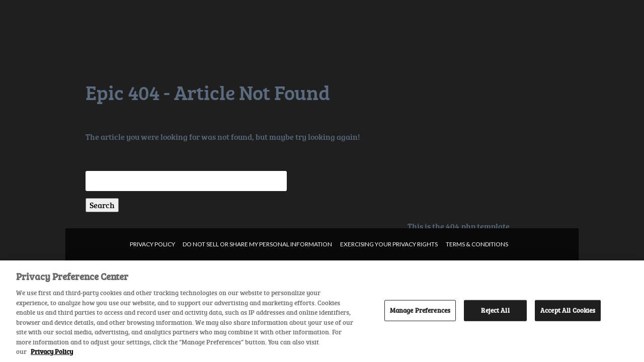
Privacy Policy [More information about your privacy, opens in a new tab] (52, 351)
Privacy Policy (152, 244)
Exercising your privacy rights (389, 244)
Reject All (495, 310)
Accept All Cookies (568, 310)
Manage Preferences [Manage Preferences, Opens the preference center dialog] (420, 310)
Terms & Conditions (477, 244)
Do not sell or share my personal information (257, 244)
